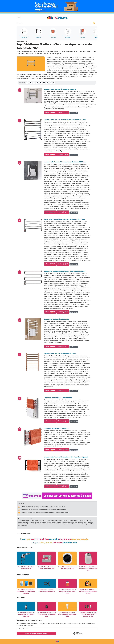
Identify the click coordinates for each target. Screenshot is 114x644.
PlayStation (65, 539)
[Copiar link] (54, 83)
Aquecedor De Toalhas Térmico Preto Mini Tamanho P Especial (66, 457)
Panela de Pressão (80, 539)
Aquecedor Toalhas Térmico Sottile (57, 319)
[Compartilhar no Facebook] (31, 83)
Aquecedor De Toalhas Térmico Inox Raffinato (60, 89)
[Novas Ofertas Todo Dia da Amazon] (57, 6)
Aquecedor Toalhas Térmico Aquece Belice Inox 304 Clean (64, 219)
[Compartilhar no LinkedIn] (37, 83)
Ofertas (50, 113)
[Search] (54, 23)
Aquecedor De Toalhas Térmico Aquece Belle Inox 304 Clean (65, 162)
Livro (23, 539)
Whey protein (46, 543)
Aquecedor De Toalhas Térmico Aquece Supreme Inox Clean (65, 120)
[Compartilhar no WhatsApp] (27, 83)
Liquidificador (70, 543)
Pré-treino (58, 543)
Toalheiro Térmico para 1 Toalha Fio (57, 428)
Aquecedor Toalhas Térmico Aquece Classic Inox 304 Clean (65, 271)
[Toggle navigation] (19, 17)
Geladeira (54, 539)
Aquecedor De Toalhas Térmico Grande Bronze (60, 354)
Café (28, 539)
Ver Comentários (74, 113)
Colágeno (36, 543)
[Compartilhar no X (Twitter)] (34, 83)
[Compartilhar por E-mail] (51, 83)
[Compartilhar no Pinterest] (44, 83)
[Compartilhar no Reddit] (47, 83)
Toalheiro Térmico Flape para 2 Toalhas (58, 398)
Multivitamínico (40, 539)
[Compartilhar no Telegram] (41, 83)
